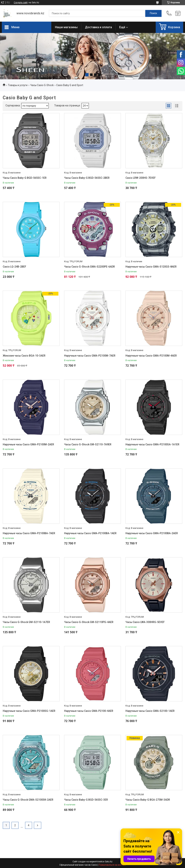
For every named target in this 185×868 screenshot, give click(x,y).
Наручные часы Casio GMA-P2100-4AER (89, 711)
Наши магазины (66, 27)
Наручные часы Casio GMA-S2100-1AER (150, 711)
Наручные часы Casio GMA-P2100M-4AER (151, 356)
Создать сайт (21, 3)
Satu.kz (109, 862)
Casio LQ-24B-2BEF (14, 267)
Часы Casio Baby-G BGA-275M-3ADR (148, 800)
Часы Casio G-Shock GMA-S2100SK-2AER (28, 800)
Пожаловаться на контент (112, 865)
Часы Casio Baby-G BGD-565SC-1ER (25, 178)
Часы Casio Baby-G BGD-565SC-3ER (86, 800)
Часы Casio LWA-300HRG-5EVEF (145, 622)
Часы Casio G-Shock (42, 85)
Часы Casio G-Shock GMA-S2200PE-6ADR (89, 267)
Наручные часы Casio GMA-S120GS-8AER (151, 267)
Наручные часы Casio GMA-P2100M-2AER (28, 444)
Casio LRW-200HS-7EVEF (141, 178)
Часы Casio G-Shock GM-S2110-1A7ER (26, 622)
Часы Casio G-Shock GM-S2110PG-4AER (89, 622)
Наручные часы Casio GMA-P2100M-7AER (90, 356)
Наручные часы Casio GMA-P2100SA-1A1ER (152, 444)
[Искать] (153, 13)
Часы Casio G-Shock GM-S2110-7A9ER (88, 444)
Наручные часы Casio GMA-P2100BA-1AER (90, 533)
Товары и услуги (18, 85)
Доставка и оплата (98, 27)
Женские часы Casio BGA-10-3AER (24, 356)
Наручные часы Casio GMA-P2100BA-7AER (29, 533)
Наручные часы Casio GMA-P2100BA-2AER (152, 533)
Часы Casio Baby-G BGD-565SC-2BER (87, 178)
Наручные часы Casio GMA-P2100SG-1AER (29, 711)
